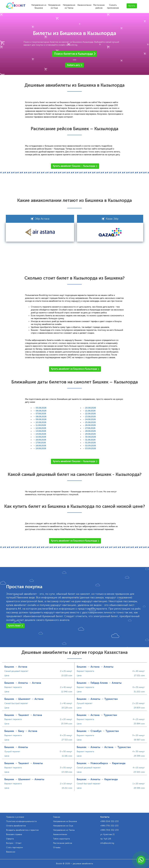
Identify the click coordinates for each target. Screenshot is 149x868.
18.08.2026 (41, 446)
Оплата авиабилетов (16, 826)
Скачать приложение (113, 6)
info (107, 843)
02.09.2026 (90, 446)
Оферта (10, 839)
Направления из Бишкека (39, 6)
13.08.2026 (41, 431)
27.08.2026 (90, 428)
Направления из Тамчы (69, 6)
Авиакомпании (84, 5)
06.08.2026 (41, 411)
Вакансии (11, 852)
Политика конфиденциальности (21, 821)
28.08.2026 (90, 431)
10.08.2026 (41, 422)
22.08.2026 (90, 414)
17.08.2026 (41, 443)
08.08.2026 (41, 417)
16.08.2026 (41, 440)
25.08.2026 (90, 422)
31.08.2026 (90, 440)
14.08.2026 (41, 434)
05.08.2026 (41, 408)
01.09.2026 (90, 443)
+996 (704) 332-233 (109, 830)
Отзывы (57, 847)
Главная (57, 817)
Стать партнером (14, 847)
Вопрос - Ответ (14, 843)
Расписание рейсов (99, 6)
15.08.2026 (41, 437)
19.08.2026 (41, 449)
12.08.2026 (41, 428)
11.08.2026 (41, 425)
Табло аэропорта (61, 839)
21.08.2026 (90, 411)
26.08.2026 (90, 425)
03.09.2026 (90, 449)
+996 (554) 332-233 (109, 821)
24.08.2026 (90, 419)
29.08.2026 (90, 434)
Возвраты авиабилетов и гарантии (22, 830)
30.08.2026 (90, 437)
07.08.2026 (41, 414)
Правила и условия (15, 817)
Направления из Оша (54, 6)
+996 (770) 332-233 (109, 826)
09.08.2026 (41, 419)
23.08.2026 (90, 417)
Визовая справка (14, 834)
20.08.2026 (90, 408)
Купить (132, 6)
